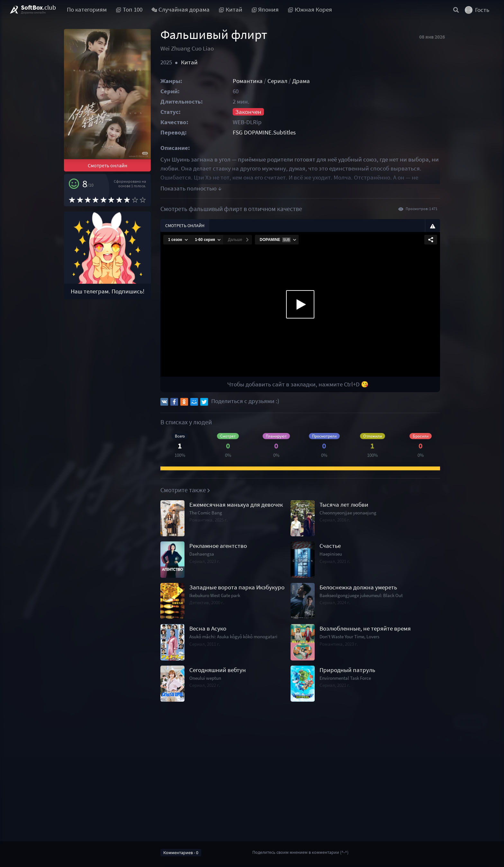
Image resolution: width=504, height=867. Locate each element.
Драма (301, 81)
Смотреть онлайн (108, 165)
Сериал (277, 81)
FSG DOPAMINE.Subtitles (264, 132)
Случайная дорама (181, 9)
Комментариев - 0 (181, 853)
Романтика (248, 81)
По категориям (87, 9)
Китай (189, 62)
